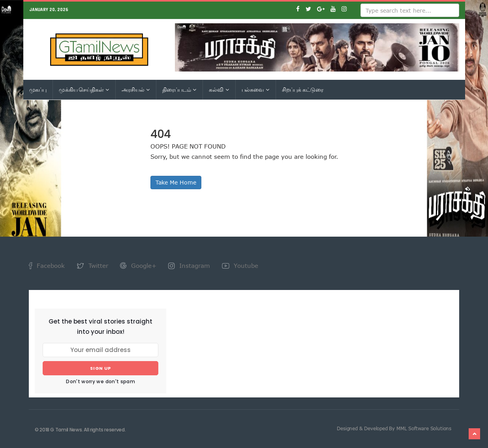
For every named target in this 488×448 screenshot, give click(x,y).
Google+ (138, 265)
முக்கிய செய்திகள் (84, 90)
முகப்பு (38, 90)
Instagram (189, 265)
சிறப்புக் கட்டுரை (303, 90)
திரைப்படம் (179, 90)
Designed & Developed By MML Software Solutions (394, 428)
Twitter (92, 265)
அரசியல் (136, 90)
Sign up (100, 368)
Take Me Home (176, 182)
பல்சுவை (255, 90)
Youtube (240, 265)
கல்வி (219, 90)
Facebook (47, 265)
